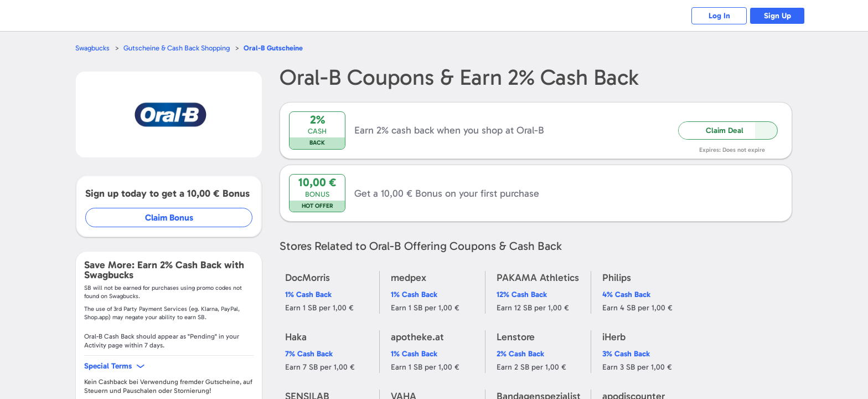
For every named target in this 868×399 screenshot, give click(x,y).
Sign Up (777, 16)
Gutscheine (273, 48)
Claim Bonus (169, 218)
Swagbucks (92, 48)
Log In (719, 16)
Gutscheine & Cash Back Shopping (177, 48)
